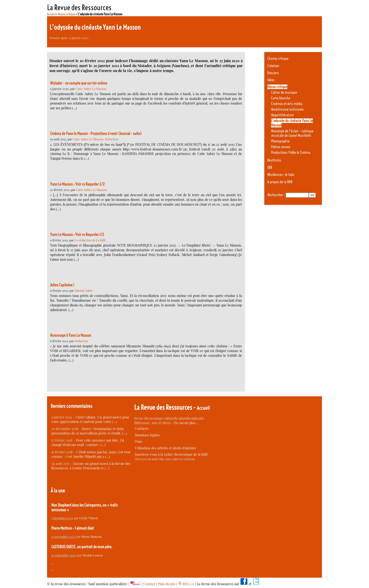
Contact (149, 584)
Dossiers (273, 73)
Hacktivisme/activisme (287, 109)
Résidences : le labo (281, 175)
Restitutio (274, 160)
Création (273, 66)
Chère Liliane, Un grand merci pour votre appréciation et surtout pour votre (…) (90, 419)
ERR (270, 168)
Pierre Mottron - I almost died (72, 528)
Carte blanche (281, 98)
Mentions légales (147, 435)
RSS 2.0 (186, 584)
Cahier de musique (284, 92)
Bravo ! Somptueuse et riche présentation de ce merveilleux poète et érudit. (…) (89, 431)
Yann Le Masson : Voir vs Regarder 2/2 (77, 184)
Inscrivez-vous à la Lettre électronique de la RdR (171, 454)
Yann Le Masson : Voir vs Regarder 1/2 (77, 235)
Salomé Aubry (84, 290)
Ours (138, 441)
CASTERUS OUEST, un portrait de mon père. (82, 547)
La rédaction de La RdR (90, 240)
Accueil (51, 14)
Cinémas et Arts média (287, 104)
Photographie (280, 141)
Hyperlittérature (282, 115)
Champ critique (278, 59)
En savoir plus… (186, 423)
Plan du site (167, 584)
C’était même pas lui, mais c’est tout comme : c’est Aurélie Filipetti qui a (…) (91, 454)
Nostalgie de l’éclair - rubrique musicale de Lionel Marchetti (292, 133)
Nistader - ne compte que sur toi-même (79, 83)
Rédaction (112, 139)
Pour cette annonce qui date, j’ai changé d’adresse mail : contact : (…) (88, 442)
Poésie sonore (281, 147)
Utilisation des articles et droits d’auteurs (165, 448)
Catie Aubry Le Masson (91, 89)
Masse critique (67, 14)
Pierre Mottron (92, 537)
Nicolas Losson (93, 555)
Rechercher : (276, 195)
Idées (271, 80)
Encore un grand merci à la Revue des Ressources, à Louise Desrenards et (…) (91, 466)
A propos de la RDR (280, 182)
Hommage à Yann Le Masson (71, 335)
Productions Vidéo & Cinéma (291, 152)
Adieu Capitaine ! (62, 285)
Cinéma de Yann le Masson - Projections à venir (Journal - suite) (96, 134)
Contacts (142, 428)
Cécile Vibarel (89, 518)
